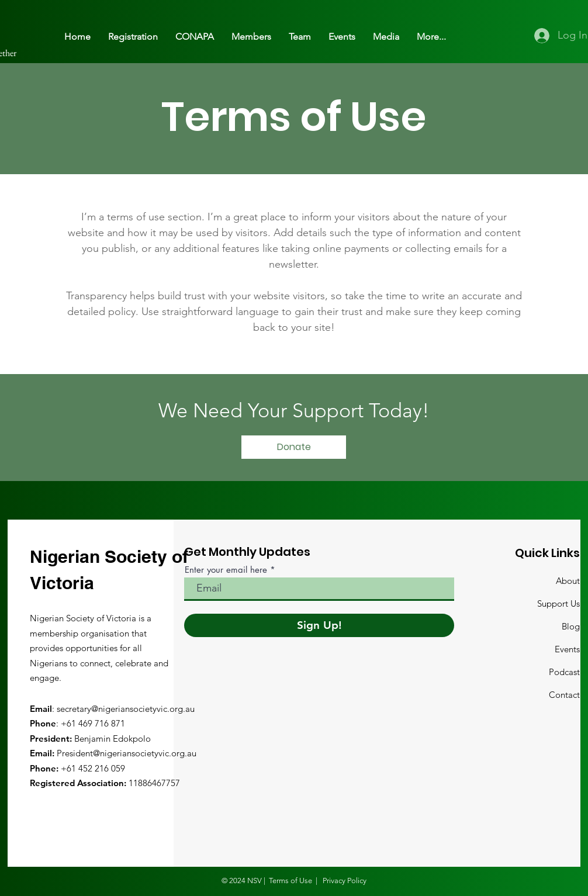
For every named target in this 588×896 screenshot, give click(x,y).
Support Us (558, 603)
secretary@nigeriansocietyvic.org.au (126, 709)
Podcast (564, 672)
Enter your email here (226, 570)
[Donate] (294, 447)
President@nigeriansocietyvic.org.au (127, 753)
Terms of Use (290, 881)
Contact (564, 695)
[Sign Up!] (319, 625)
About (568, 581)
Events (567, 649)
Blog (571, 626)
